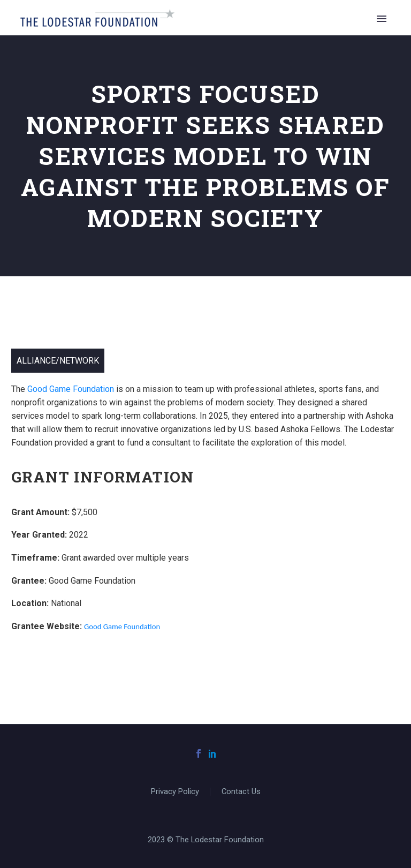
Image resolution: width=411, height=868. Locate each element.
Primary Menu (382, 19)
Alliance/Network (58, 361)
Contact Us (241, 792)
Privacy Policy (175, 792)
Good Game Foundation (71, 389)
